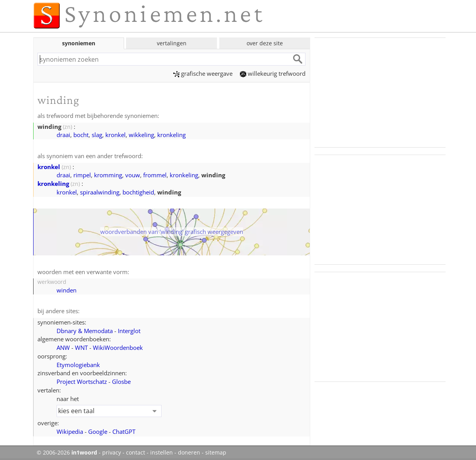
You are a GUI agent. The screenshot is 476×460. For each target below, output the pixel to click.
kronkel (115, 135)
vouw (133, 175)
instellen (162, 453)
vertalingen (172, 43)
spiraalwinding (100, 192)
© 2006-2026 (67, 453)
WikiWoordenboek (118, 348)
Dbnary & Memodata (85, 331)
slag (97, 135)
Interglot (129, 331)
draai (63, 135)
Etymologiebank (78, 365)
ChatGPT (124, 431)
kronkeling (171, 135)
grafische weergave (203, 73)
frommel (155, 175)
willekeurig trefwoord (273, 73)
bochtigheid (138, 192)
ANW (63, 348)
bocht (81, 135)
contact (136, 453)
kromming (108, 175)
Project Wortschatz (82, 382)
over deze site (265, 43)
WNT (81, 348)
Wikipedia (70, 431)
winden (67, 290)
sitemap (216, 453)
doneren (189, 453)
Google (98, 431)
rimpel (82, 175)
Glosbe (121, 382)
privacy (112, 453)
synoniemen (79, 43)
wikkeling (141, 135)
